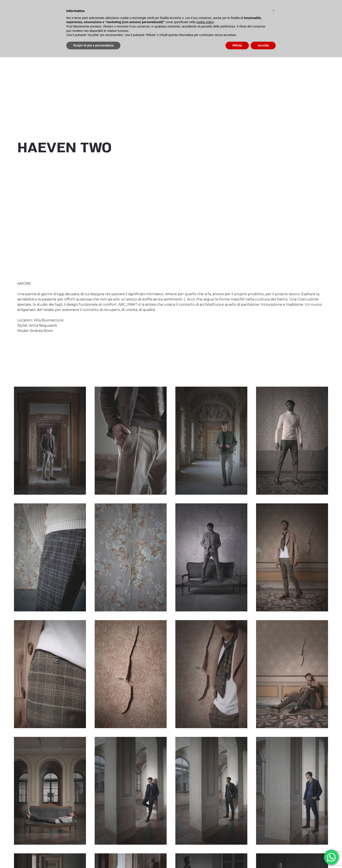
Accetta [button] (263, 45)
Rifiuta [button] (237, 45)
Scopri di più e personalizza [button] (93, 45)
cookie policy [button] (205, 22)
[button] (274, 10)
